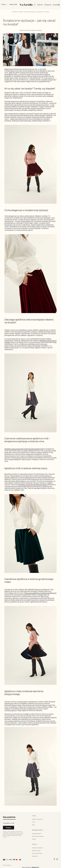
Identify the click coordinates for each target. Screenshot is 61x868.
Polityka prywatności (38, 848)
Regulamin (35, 856)
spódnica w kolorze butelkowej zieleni (33, 485)
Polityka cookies (36, 851)
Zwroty (34, 839)
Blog (21, 12)
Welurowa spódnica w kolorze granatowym (40, 593)
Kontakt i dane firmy (37, 819)
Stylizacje (39, 30)
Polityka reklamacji (37, 853)
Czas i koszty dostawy (38, 836)
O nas (33, 822)
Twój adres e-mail (9, 823)
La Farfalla (15, 12)
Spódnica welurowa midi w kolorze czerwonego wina (24, 449)
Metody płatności (37, 834)
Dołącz (9, 828)
